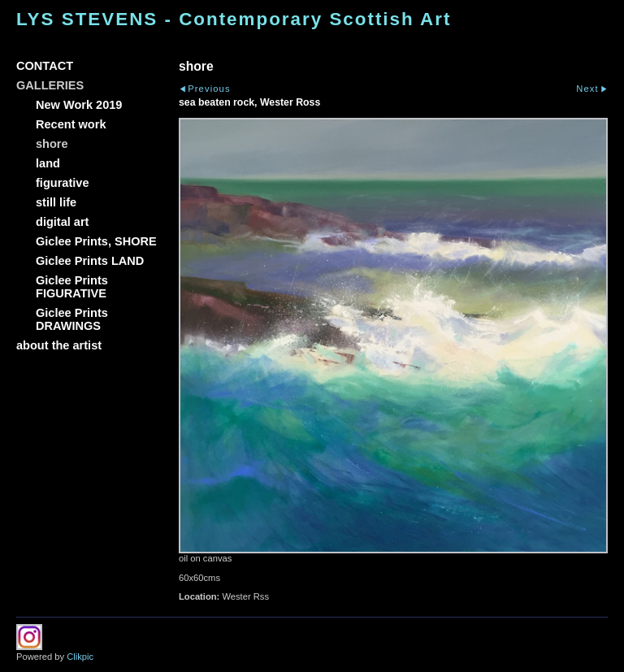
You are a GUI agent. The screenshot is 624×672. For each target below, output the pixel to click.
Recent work (71, 124)
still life (56, 202)
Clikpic (80, 657)
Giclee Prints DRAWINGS (72, 319)
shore (52, 144)
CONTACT (45, 66)
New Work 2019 (79, 105)
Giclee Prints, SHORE (96, 241)
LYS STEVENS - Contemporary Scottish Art (234, 19)
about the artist (59, 345)
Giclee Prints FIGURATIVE (72, 287)
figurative (62, 183)
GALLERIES (50, 85)
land (48, 163)
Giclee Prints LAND (90, 261)
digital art (62, 222)
